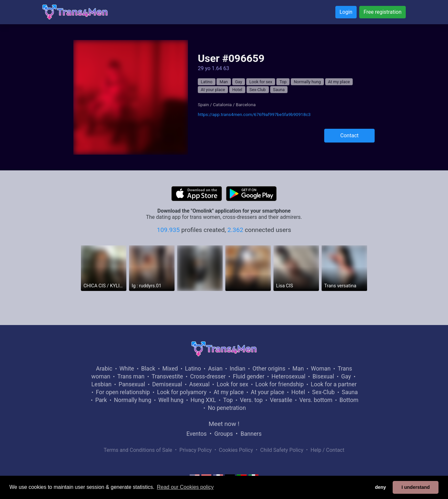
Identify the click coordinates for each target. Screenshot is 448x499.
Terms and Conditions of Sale (138, 450)
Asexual (199, 384)
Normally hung (307, 82)
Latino (207, 82)
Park (101, 400)
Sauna (279, 90)
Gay (239, 82)
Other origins (269, 369)
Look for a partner (334, 384)
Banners (251, 434)
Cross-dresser (208, 376)
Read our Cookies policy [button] (185, 487)
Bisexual (323, 376)
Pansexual (132, 384)
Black (148, 369)
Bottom (349, 400)
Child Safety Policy (282, 450)
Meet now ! (224, 424)
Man (224, 82)
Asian (215, 369)
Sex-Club (258, 90)
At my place (339, 82)
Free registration (383, 12)
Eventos (196, 434)
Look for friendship (280, 384)
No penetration (227, 408)
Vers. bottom (316, 400)
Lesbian (101, 384)
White (127, 369)
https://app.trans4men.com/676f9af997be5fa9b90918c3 (254, 114)
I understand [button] (416, 487)
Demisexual (167, 384)
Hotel (237, 90)
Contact (349, 135)
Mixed (170, 369)
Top (283, 82)
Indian (237, 369)
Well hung (171, 400)
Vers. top (251, 400)
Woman (321, 369)
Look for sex (261, 82)
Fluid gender (249, 376)
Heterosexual (288, 376)
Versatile (281, 400)
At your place (213, 90)
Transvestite (167, 376)
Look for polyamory (182, 392)
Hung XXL (203, 400)
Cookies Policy (236, 450)
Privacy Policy (196, 450)
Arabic (104, 369)
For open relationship (123, 392)
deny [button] (381, 487)
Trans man (131, 376)
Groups (224, 434)
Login (346, 12)
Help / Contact (327, 450)
